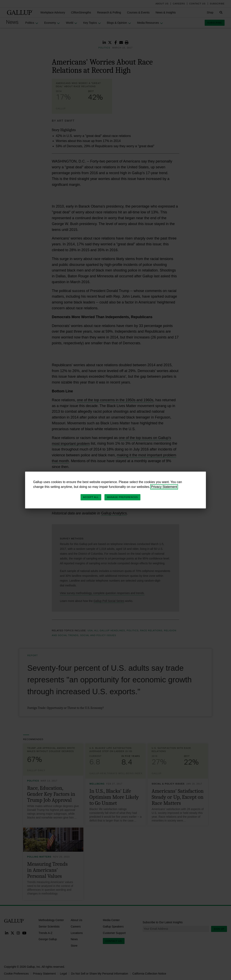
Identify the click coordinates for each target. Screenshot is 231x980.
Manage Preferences (122, 497)
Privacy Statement (164, 487)
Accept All (91, 497)
